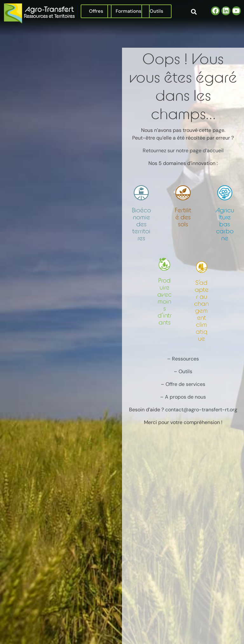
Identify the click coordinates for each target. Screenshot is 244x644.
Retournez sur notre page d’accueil (183, 151)
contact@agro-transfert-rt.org (201, 410)
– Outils (183, 371)
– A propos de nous (183, 397)
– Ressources (183, 359)
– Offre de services (183, 384)
